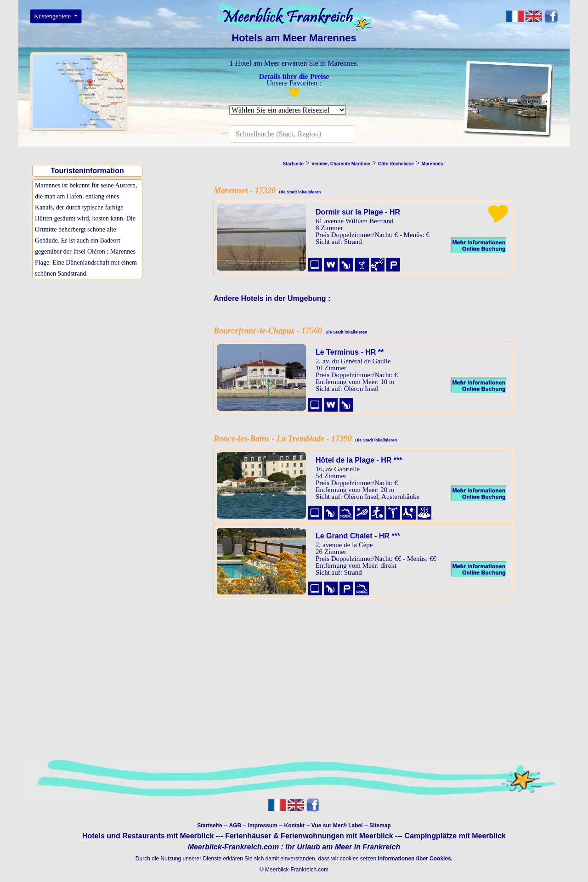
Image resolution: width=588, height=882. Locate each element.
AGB (235, 825)
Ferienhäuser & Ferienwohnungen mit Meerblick (309, 836)
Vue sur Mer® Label (337, 825)
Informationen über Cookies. (415, 859)
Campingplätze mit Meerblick (455, 836)
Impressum (263, 825)
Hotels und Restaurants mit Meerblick (148, 836)
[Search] (292, 134)
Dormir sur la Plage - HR (358, 212)
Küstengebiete (53, 16)
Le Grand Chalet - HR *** (358, 536)
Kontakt (294, 825)
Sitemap (380, 825)
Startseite (210, 825)
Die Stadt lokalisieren (298, 192)
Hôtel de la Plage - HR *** (359, 460)
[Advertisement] (90, 346)
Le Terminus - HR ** (350, 352)
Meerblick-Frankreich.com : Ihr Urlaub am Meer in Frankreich (294, 847)
